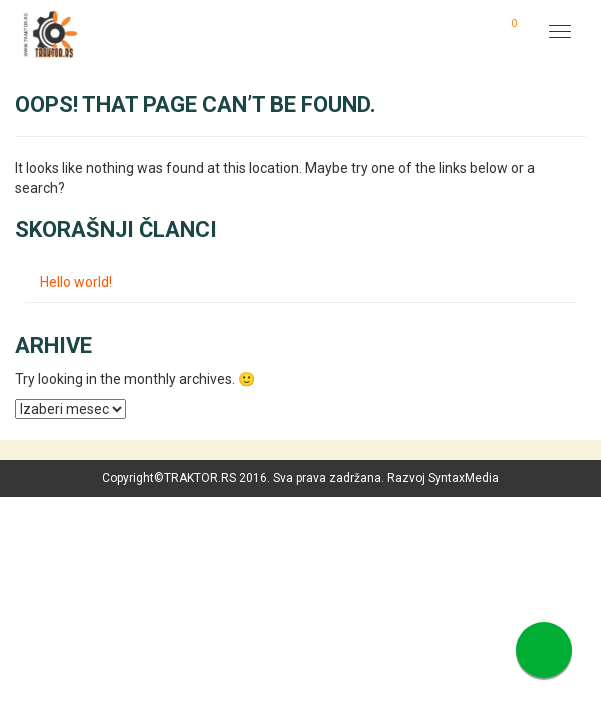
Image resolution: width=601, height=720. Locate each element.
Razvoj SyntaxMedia (443, 478)
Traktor (50, 33)
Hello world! (76, 282)
